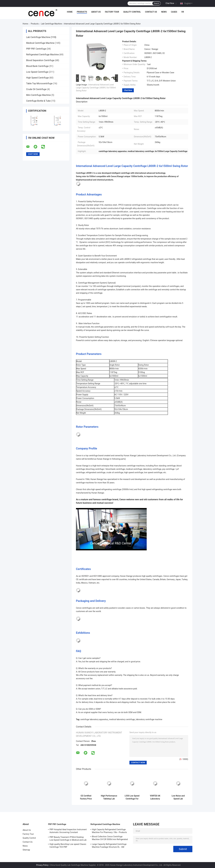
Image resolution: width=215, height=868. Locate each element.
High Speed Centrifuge (37, 78)
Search (156, 3)
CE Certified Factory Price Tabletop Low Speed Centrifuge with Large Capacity (86, 797)
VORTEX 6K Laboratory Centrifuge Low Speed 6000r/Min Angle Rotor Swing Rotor (155, 797)
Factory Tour (112, 12)
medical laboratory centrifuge (122, 719)
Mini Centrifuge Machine (38, 95)
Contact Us (151, 12)
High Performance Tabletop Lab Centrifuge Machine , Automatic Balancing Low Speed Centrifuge (109, 797)
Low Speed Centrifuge (37, 72)
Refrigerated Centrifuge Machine (42, 55)
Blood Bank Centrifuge (37, 66)
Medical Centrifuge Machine (40, 43)
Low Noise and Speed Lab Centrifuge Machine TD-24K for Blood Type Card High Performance (178, 797)
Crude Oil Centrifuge (36, 89)
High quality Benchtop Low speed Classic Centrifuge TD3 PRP (68, 846)
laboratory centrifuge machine (149, 719)
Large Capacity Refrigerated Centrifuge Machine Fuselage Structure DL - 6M (109, 846)
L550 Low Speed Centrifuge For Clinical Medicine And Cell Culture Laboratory (132, 797)
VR (183, 12)
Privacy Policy (42, 865)
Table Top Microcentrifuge (39, 83)
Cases (174, 12)
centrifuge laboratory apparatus (94, 719)
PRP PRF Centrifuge (36, 49)
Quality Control (132, 12)
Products (82, 12)
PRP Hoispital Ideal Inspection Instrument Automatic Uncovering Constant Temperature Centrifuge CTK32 (68, 831)
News (164, 12)
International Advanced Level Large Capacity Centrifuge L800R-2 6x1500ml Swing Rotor (96, 88)
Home (70, 12)
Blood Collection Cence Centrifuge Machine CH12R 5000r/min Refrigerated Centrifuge (110, 838)
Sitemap (26, 850)
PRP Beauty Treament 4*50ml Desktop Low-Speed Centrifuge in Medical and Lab (68, 839)
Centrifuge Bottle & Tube (38, 101)
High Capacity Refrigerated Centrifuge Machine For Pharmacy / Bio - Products (109, 831)
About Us (96, 12)
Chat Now (170, 3)
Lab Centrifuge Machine (51, 24)
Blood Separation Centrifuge (40, 60)
